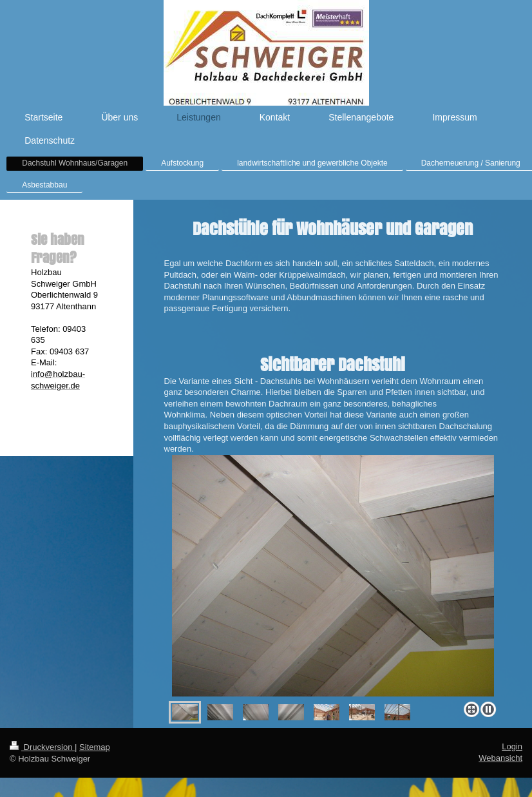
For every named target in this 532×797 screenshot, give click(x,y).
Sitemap (95, 747)
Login (512, 746)
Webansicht (500, 758)
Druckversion (42, 747)
